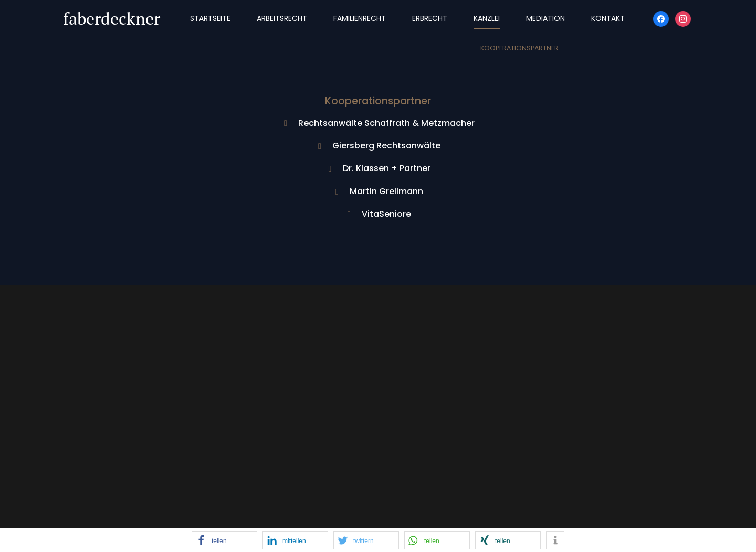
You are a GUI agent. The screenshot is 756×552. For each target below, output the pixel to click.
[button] (224, 540)
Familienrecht (360, 18)
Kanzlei (487, 18)
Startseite (210, 18)
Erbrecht (430, 18)
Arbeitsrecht (282, 18)
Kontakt (608, 18)
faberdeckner (112, 18)
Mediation (545, 18)
